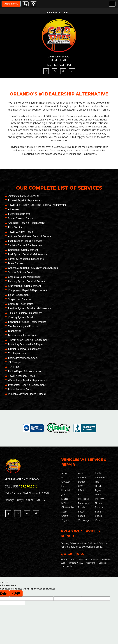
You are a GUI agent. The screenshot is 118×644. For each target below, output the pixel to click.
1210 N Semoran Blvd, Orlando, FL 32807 (27, 493)
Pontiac (82, 507)
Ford (64, 486)
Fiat (97, 482)
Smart (65, 516)
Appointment (11, 4)
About (73, 559)
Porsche (99, 507)
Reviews (106, 559)
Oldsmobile (68, 507)
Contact (103, 563)
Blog (63, 563)
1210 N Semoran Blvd (58, 57)
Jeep (64, 495)
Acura (64, 473)
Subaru (82, 516)
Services (83, 559)
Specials (95, 559)
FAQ (81, 563)
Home (64, 559)
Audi (81, 473)
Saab (64, 512)
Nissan (98, 503)
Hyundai (66, 490)
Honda (99, 486)
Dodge (82, 482)
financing (91, 563)
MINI (64, 503)
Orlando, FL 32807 (59, 60)
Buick (64, 477)
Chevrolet (100, 477)
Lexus (98, 495)
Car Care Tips (67, 566)
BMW (98, 473)
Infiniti (81, 490)
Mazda (65, 499)
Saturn (82, 512)
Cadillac (82, 477)
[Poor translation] (16, 593)
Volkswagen (85, 520)
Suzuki (98, 516)
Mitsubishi (83, 503)
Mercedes (83, 499)
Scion (98, 512)
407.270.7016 (28, 486)
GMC (81, 486)
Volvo (98, 520)
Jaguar (98, 490)
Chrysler (66, 482)
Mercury (99, 499)
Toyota (65, 520)
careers (72, 563)
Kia (80, 495)
